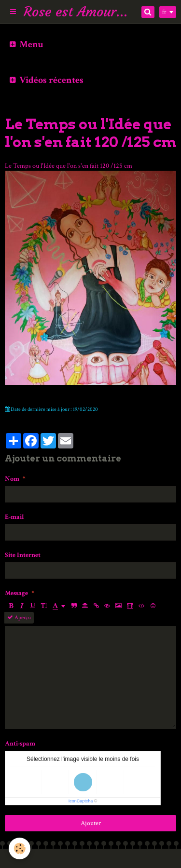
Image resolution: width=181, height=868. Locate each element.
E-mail (14, 517)
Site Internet (23, 555)
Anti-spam (20, 744)
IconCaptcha (81, 801)
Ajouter (91, 823)
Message (16, 593)
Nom (12, 479)
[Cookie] (20, 848)
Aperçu (19, 617)
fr (164, 12)
